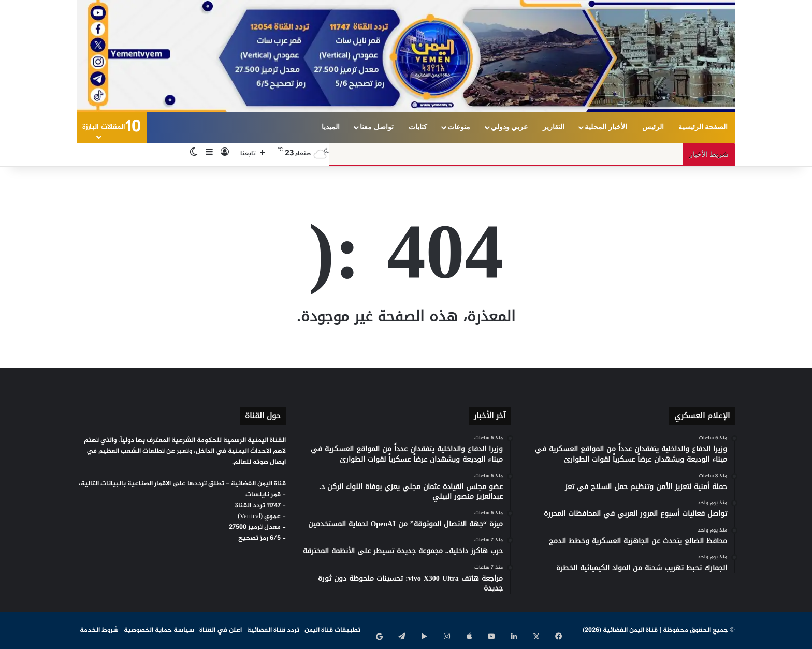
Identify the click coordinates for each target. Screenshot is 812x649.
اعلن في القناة (221, 630)
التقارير (554, 127)
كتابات (418, 127)
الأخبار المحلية (606, 127)
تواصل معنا (377, 127)
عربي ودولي (510, 127)
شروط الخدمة (99, 630)
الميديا (331, 127)
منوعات (459, 127)
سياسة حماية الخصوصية (159, 630)
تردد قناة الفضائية (273, 630)
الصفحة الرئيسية (703, 127)
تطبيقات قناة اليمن (332, 630)
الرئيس (653, 127)
